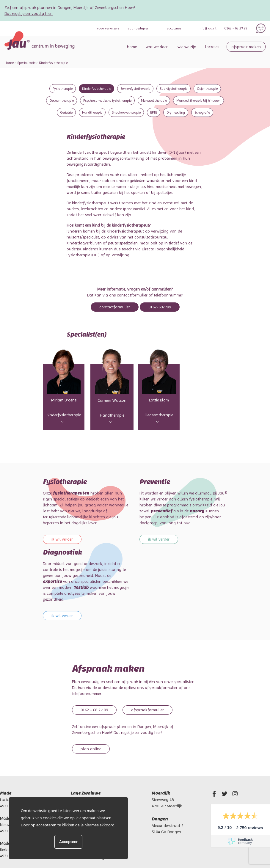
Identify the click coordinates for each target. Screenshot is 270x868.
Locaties (212, 47)
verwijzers (108, 28)
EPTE (154, 112)
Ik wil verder (62, 539)
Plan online (91, 749)
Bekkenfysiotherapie (135, 89)
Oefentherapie (207, 89)
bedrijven (138, 28)
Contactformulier (115, 307)
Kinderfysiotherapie (96, 89)
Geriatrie (66, 112)
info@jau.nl (207, 28)
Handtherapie (92, 112)
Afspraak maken (246, 47)
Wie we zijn (187, 47)
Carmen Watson (112, 400)
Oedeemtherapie (62, 101)
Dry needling (176, 112)
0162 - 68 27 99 (236, 28)
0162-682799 (160, 307)
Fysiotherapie (63, 89)
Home (132, 47)
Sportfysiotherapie (174, 89)
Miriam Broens (64, 400)
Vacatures (174, 28)
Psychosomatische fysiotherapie (107, 101)
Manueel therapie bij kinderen (198, 101)
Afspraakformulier (147, 710)
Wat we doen (157, 47)
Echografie (202, 112)
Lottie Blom (159, 400)
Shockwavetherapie (126, 112)
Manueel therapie (154, 101)
